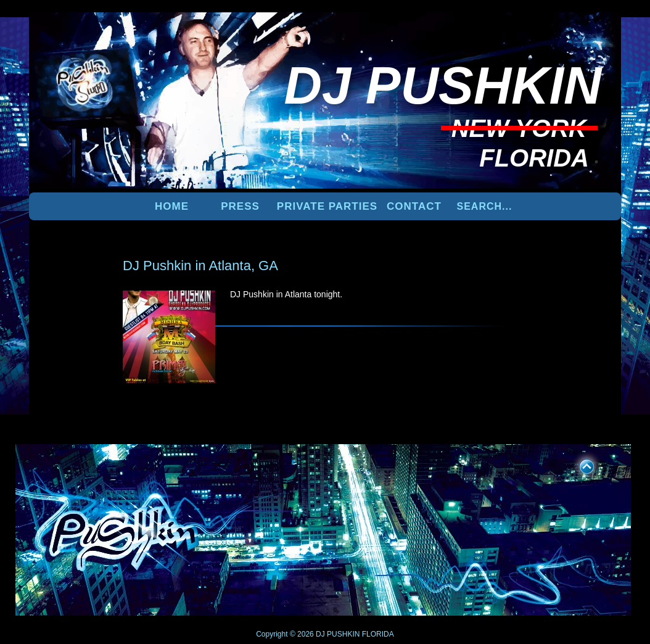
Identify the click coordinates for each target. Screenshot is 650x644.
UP (578, 464)
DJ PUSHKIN (337, 634)
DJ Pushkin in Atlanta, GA (200, 266)
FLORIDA (378, 634)
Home (172, 206)
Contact (414, 206)
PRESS (240, 206)
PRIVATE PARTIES (327, 206)
